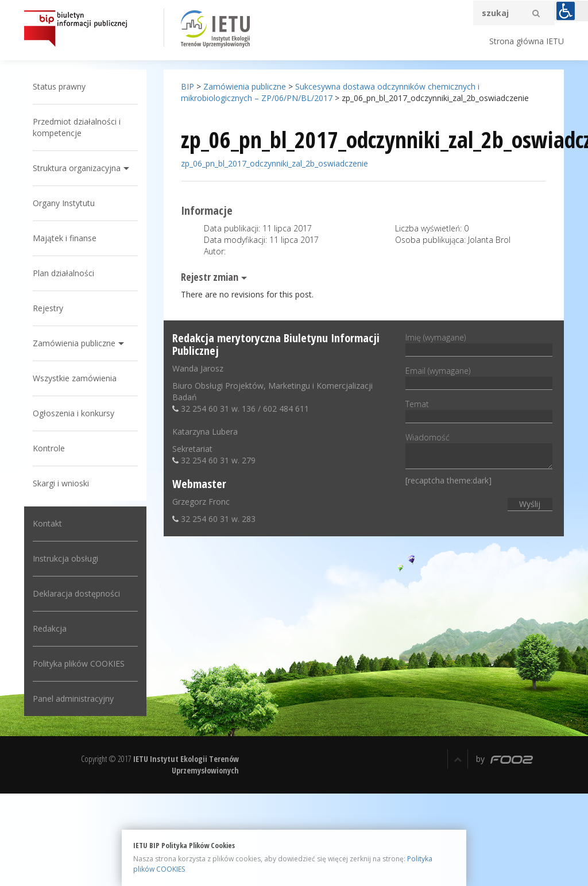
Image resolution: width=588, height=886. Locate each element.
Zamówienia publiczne (77, 343)
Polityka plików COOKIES (82, 663)
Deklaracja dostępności (79, 593)
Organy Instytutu (67, 203)
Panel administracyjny (76, 699)
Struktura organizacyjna (80, 168)
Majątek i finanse (67, 238)
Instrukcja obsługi (68, 558)
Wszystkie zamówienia (78, 378)
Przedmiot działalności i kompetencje (80, 127)
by (504, 759)
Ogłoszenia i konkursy (76, 413)
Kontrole (52, 448)
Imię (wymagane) (477, 343)
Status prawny (62, 86)
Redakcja (53, 628)
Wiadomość (477, 452)
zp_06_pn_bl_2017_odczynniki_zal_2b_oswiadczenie (276, 163)
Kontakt (50, 523)
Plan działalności (66, 273)
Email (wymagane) (477, 377)
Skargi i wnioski (64, 483)
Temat (477, 410)
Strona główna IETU (527, 41)
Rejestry (51, 308)
